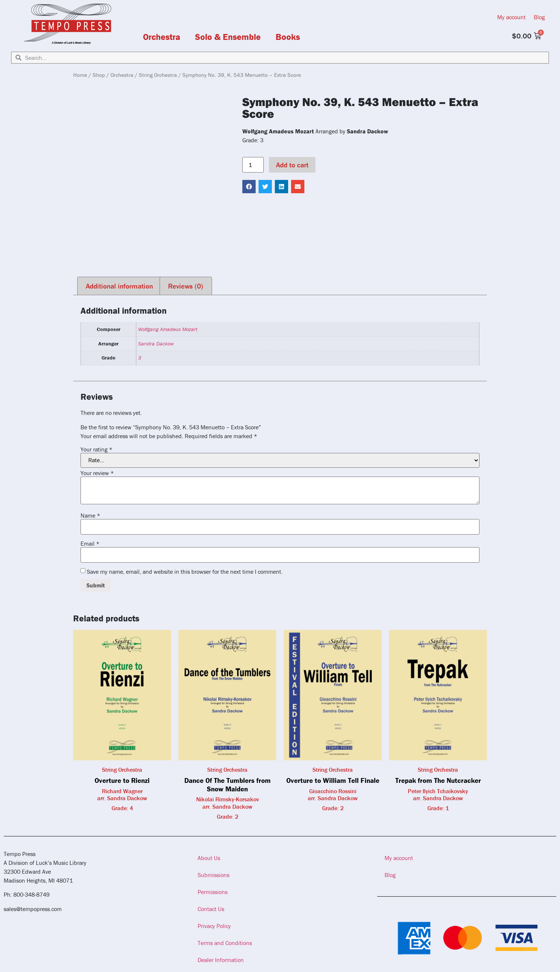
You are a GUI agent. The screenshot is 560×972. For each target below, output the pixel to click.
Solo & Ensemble (228, 37)
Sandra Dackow (156, 344)
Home (80, 75)
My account (511, 17)
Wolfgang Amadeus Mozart (168, 329)
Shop (99, 75)
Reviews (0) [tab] (186, 286)
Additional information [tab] (119, 286)
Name (90, 515)
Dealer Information (221, 960)
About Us (209, 858)
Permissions (213, 892)
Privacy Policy (214, 926)
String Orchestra (158, 75)
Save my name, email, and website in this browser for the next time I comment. (185, 572)
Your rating (96, 449)
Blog (539, 17)
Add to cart (292, 165)
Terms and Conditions (225, 943)
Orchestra (162, 37)
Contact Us (211, 909)
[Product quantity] (253, 165)
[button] (249, 187)
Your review (97, 473)
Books (288, 37)
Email (90, 543)
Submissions (214, 875)
